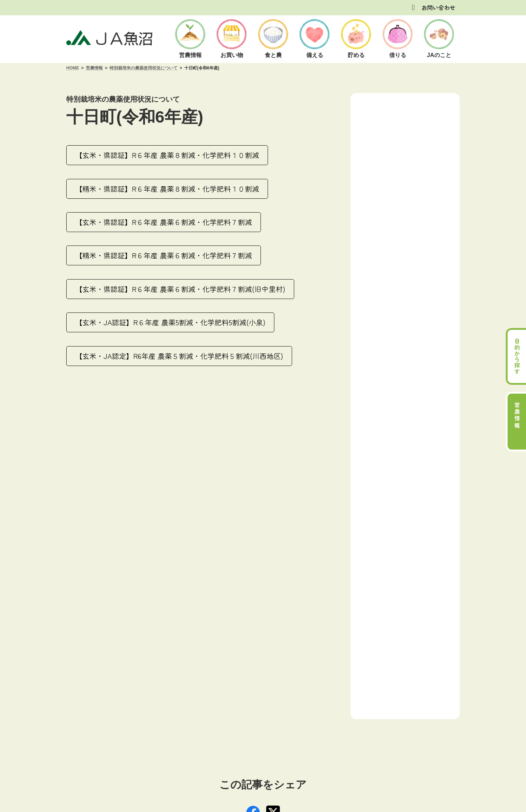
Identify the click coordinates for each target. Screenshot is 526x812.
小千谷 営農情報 (389, 126)
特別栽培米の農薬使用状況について (411, 197)
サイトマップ (391, 701)
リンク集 (352, 701)
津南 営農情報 (386, 176)
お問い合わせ (438, 7)
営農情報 (388, 105)
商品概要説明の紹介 (264, 701)
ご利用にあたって (140, 701)
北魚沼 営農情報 (389, 143)
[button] (167, 155)
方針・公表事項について (201, 701)
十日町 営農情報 (389, 159)
